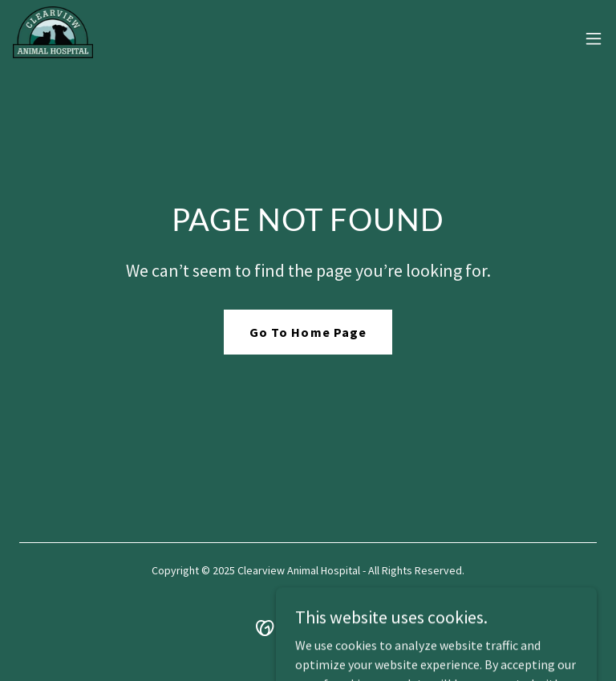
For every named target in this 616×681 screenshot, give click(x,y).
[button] (594, 39)
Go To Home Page (308, 332)
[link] (53, 39)
